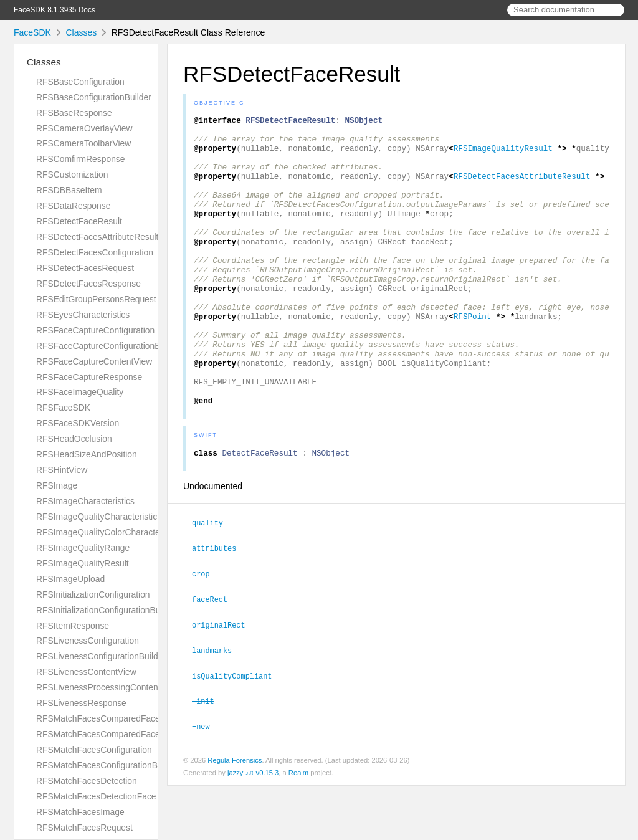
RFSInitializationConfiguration (93, 594)
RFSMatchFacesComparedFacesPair (108, 734)
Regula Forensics (235, 814)
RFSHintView (62, 470)
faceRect (215, 657)
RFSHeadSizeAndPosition (87, 454)
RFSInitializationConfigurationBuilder (107, 610)
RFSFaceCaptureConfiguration (95, 330)
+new (206, 781)
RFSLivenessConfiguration (88, 641)
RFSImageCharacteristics (85, 501)
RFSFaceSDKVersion (78, 423)
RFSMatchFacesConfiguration (94, 750)
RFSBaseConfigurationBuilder (94, 97)
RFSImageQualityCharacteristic (97, 517)
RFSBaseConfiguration (80, 82)
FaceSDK (32, 32)
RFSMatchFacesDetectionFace (96, 796)
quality (213, 582)
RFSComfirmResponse (80, 159)
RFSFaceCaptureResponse (89, 377)
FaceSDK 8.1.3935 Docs (55, 10)
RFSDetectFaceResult (79, 221)
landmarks (217, 707)
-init (208, 756)
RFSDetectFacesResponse (88, 284)
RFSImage (57, 485)
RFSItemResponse (73, 626)
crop (206, 632)
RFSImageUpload (70, 579)
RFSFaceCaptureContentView (94, 361)
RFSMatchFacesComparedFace (98, 718)
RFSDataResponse (73, 206)
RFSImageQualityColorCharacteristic (107, 532)
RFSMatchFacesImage (80, 812)
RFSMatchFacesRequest (84, 828)
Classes (81, 32)
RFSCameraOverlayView (84, 128)
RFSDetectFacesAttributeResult (97, 237)
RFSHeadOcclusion (74, 439)
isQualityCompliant (237, 732)
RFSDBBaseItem (69, 190)
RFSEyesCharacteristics (83, 315)
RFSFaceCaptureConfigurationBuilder (109, 346)
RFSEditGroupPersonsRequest (96, 299)
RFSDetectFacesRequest (85, 268)
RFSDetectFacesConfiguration (95, 252)
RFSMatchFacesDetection (87, 781)
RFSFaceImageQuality (80, 392)
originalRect (224, 682)
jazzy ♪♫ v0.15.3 (253, 827)
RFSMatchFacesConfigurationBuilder (107, 765)
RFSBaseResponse (74, 113)
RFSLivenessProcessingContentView (107, 687)
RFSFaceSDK (63, 408)
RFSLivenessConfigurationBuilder (101, 656)
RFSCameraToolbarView (83, 143)
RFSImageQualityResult (83, 563)
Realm (298, 827)
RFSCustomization (72, 174)
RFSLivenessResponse (81, 703)
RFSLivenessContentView (86, 672)
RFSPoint (473, 357)
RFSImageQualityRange (83, 548)
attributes (219, 607)
